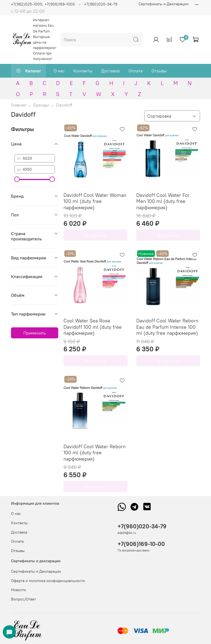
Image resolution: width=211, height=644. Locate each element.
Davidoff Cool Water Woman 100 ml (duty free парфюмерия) (95, 201)
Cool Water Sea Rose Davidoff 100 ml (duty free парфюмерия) (93, 327)
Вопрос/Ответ (23, 599)
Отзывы (159, 71)
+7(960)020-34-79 (101, 4)
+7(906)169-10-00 (141, 544)
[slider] (17, 179)
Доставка (110, 71)
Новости (18, 590)
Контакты (83, 71)
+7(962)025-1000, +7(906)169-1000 (43, 4)
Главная (19, 105)
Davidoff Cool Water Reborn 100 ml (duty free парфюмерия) (95, 453)
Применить (35, 333)
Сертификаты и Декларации (163, 4)
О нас (59, 71)
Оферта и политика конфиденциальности (48, 581)
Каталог (28, 71)
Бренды (41, 105)
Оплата (135, 71)
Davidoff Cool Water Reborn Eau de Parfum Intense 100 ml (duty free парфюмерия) (167, 327)
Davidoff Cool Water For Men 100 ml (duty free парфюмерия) (163, 201)
